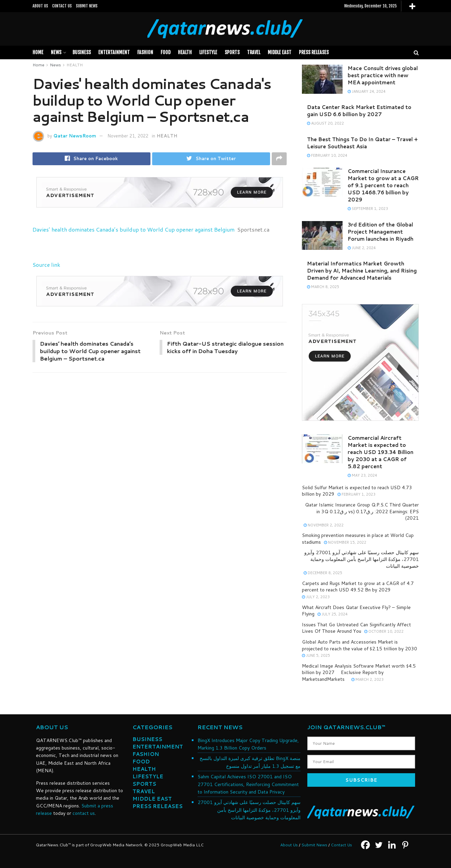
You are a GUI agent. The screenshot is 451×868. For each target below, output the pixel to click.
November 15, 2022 (345, 542)
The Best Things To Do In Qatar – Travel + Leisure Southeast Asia (362, 143)
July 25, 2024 (333, 614)
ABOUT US (40, 6)
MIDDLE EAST (280, 52)
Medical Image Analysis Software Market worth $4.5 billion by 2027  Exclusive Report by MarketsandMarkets (359, 672)
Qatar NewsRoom (75, 136)
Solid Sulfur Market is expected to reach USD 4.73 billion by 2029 (357, 491)
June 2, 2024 (362, 248)
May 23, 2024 (362, 475)
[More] (412, 6)
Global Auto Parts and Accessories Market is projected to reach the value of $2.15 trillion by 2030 (360, 645)
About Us (289, 845)
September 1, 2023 (368, 209)
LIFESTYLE (208, 52)
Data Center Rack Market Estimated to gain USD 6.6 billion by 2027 (359, 111)
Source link (46, 265)
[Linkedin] (392, 845)
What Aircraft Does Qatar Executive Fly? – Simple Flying (356, 611)
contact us (84, 813)
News (56, 52)
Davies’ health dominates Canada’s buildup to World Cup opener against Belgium (134, 229)
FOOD (166, 52)
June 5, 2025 (316, 655)
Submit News (314, 845)
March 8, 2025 (323, 287)
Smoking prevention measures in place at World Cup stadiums (358, 539)
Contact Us (341, 845)
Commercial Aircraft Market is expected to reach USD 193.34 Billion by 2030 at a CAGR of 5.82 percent (381, 452)
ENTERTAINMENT (158, 747)
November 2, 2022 (324, 525)
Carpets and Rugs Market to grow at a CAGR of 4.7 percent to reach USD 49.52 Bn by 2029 (358, 587)
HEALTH (185, 52)
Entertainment (114, 52)
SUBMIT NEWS (87, 6)
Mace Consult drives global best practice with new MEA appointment (383, 75)
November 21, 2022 (128, 136)
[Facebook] (365, 845)
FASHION (145, 52)
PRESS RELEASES (314, 52)
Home (38, 52)
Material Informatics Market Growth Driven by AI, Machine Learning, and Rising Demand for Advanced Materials (362, 271)
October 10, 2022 (384, 631)
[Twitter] (379, 845)
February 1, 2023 (356, 494)
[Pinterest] (405, 845)
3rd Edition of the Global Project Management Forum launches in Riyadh (381, 232)
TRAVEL (254, 52)
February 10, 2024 (327, 155)
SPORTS (232, 52)
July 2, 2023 (316, 597)
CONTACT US (62, 6)
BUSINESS (82, 52)
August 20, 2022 (325, 123)
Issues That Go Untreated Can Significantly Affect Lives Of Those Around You (356, 628)
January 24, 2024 (367, 91)
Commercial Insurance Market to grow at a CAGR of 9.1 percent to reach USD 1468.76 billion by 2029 (383, 185)
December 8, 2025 (323, 573)
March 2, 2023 (367, 679)
